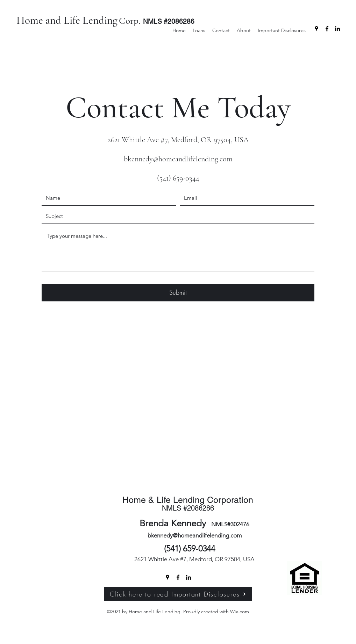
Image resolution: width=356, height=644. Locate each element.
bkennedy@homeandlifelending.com (178, 159)
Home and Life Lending (67, 20)
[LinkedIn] (337, 29)
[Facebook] (327, 29)
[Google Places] (316, 29)
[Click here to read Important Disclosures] (178, 594)
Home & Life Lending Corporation (188, 500)
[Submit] (178, 293)
